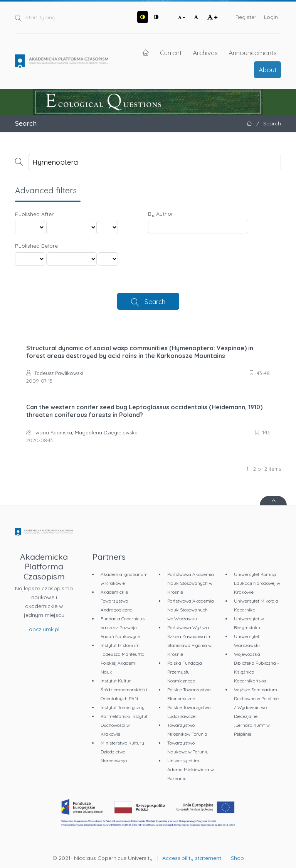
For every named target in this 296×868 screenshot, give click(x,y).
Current (171, 52)
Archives (205, 52)
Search (155, 301)
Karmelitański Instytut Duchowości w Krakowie (124, 725)
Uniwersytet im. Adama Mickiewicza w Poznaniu (191, 769)
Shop (237, 858)
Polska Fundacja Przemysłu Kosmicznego (185, 672)
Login (271, 17)
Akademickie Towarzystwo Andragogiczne (116, 601)
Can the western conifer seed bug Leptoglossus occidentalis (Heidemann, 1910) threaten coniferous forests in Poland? (144, 411)
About (268, 69)
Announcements (253, 52)
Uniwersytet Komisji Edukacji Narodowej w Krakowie (257, 583)
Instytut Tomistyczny (123, 707)
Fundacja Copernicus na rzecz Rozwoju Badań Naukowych (123, 627)
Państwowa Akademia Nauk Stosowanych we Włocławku (191, 610)
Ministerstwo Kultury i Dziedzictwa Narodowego (124, 752)
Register (246, 17)
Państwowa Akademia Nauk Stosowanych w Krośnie (191, 583)
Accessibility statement (192, 858)
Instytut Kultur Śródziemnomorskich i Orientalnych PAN (124, 690)
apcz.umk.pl (44, 629)
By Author (161, 214)
